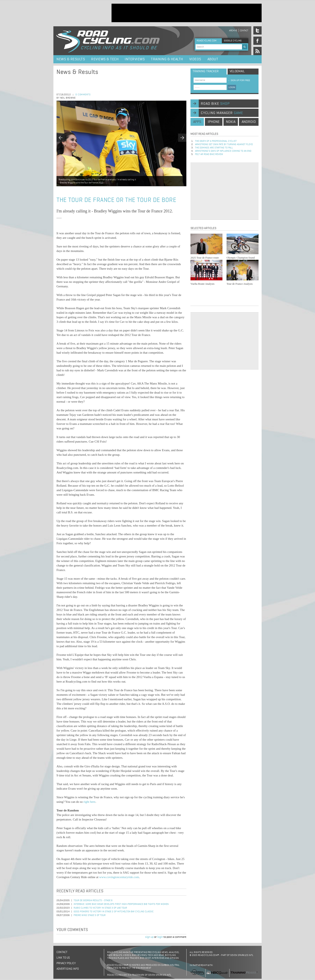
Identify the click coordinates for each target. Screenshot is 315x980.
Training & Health (167, 59)
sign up (149, 937)
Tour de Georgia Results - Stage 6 (93, 901)
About (213, 59)
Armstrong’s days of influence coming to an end (223, 151)
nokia (231, 122)
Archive (233, 31)
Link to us (63, 958)
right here (89, 802)
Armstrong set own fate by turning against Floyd (224, 144)
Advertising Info (68, 969)
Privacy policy (66, 963)
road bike (215, 104)
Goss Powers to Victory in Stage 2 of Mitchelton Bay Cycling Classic (114, 912)
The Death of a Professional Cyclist (216, 141)
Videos (195, 59)
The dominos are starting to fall (214, 148)
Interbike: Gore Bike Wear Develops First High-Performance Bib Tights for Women (121, 904)
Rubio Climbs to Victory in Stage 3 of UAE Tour (100, 908)
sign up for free (239, 80)
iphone (214, 122)
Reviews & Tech (105, 59)
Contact (244, 31)
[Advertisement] (187, 13)
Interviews (135, 59)
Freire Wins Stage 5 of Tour (90, 915)
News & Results (71, 59)
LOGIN (232, 87)
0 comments (83, 95)
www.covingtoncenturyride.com (119, 877)
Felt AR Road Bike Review (209, 154)
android (249, 122)
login (160, 937)
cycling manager (222, 113)
